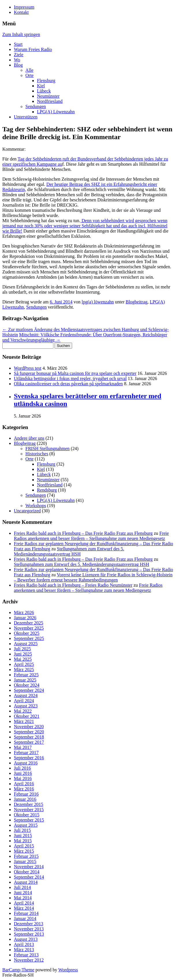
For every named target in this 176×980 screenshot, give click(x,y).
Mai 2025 (23, 659)
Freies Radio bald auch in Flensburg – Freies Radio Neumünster (73, 585)
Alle (29, 70)
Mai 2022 (23, 711)
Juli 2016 (22, 768)
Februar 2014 (26, 913)
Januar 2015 (25, 861)
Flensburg (46, 81)
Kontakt (21, 12)
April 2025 (24, 664)
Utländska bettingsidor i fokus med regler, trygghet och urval (70, 378)
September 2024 (29, 690)
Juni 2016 (23, 773)
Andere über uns (29, 438)
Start (18, 44)
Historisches (37, 454)
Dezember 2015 (29, 804)
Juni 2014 (23, 893)
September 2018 (29, 737)
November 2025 (29, 628)
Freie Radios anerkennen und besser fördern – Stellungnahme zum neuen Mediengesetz (91, 536)
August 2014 (26, 882)
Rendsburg (47, 490)
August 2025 (26, 644)
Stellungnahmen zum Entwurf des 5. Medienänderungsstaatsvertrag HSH (69, 551)
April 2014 (24, 903)
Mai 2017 (23, 747)
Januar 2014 (25, 918)
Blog (18, 65)
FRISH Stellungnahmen (47, 449)
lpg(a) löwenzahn (98, 302)
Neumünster (48, 96)
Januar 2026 (25, 618)
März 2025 (24, 670)
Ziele (19, 55)
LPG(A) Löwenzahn (56, 112)
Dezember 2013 (29, 924)
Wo (17, 60)
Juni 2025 (23, 654)
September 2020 (29, 732)
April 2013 (24, 944)
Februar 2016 (26, 794)
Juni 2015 (23, 835)
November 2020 (29, 727)
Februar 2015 (26, 856)
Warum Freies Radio (33, 49)
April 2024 (24, 701)
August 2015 (26, 825)
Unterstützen (26, 117)
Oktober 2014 (27, 872)
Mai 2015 (23, 841)
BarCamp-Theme (18, 970)
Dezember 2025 (29, 623)
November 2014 (29, 867)
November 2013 (29, 929)
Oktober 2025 (27, 633)
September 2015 (29, 820)
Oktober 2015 (27, 815)
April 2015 (24, 846)
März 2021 (24, 721)
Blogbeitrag (136, 302)
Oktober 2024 (27, 685)
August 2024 (26, 695)
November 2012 (29, 960)
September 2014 (29, 877)
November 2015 (29, 810)
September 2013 (29, 934)
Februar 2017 (26, 753)
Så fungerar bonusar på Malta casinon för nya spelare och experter (75, 373)
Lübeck (44, 91)
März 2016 (24, 789)
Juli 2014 (22, 887)
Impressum (24, 7)
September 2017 (29, 742)
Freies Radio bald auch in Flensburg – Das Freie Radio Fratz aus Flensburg (83, 533)
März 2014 (24, 908)
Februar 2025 (26, 675)
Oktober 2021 (27, 716)
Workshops (36, 506)
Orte (29, 75)
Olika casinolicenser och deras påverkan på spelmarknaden (68, 384)
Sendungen (36, 106)
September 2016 (29, 758)
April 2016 (24, 784)
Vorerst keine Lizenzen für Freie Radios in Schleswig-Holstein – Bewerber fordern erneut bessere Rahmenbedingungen (93, 577)
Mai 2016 (23, 778)
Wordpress (68, 970)
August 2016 (26, 763)
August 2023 (26, 706)
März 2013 (24, 950)
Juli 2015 (22, 830)
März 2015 (24, 851)
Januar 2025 (25, 680)
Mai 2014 (23, 898)
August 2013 (26, 939)
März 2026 (24, 612)
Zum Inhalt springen (21, 34)
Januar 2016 (25, 799)
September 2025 (29, 638)
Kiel (41, 86)
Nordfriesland (50, 101)
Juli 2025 (22, 649)
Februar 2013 (26, 955)
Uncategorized (27, 511)
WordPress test (28, 368)
